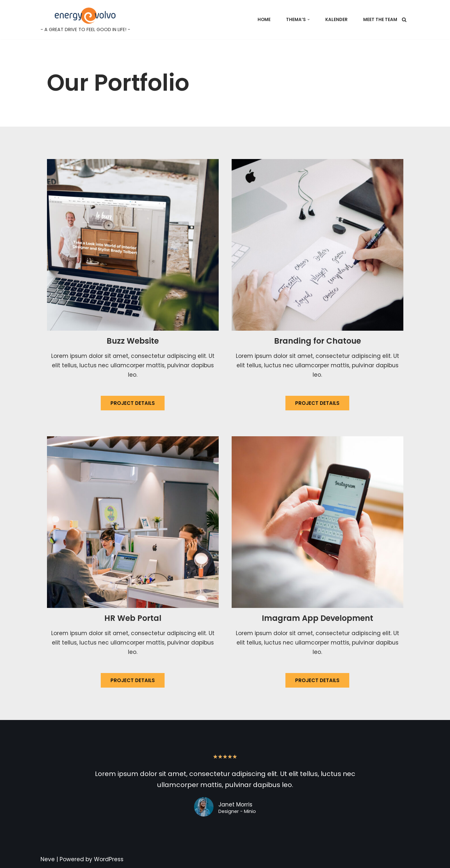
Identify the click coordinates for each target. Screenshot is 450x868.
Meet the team (380, 20)
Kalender (336, 20)
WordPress (109, 859)
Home (264, 20)
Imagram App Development (317, 618)
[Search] (404, 20)
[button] (309, 20)
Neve (48, 859)
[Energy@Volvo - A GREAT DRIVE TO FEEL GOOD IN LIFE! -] (85, 20)
